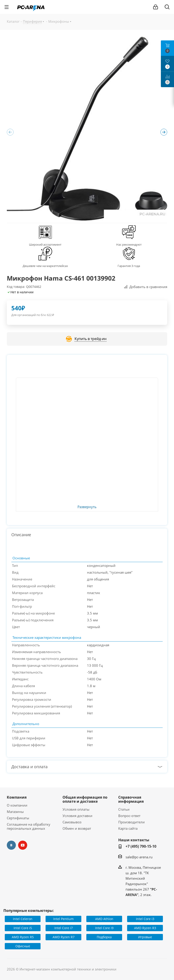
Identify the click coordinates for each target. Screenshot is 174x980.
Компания (17, 797)
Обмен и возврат (77, 828)
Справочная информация (131, 799)
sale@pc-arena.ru (139, 857)
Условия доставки (77, 816)
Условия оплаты (76, 809)
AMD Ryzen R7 (64, 937)
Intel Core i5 (23, 928)
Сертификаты (18, 818)
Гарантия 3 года (129, 266)
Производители (132, 822)
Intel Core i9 (104, 928)
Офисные (23, 946)
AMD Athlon (104, 919)
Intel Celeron (23, 919)
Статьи (124, 809)
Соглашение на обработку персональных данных (29, 826)
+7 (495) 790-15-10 (141, 846)
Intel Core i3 (145, 919)
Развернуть (87, 507)
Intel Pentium (63, 919)
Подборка (104, 937)
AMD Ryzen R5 (23, 937)
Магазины (15, 812)
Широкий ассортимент (45, 244)
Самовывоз (72, 822)
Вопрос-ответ (129, 816)
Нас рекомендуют (129, 244)
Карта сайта (128, 828)
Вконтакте (11, 845)
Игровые (145, 937)
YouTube (23, 845)
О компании (17, 805)
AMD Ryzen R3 (145, 928)
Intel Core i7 (64, 928)
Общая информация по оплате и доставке (85, 799)
